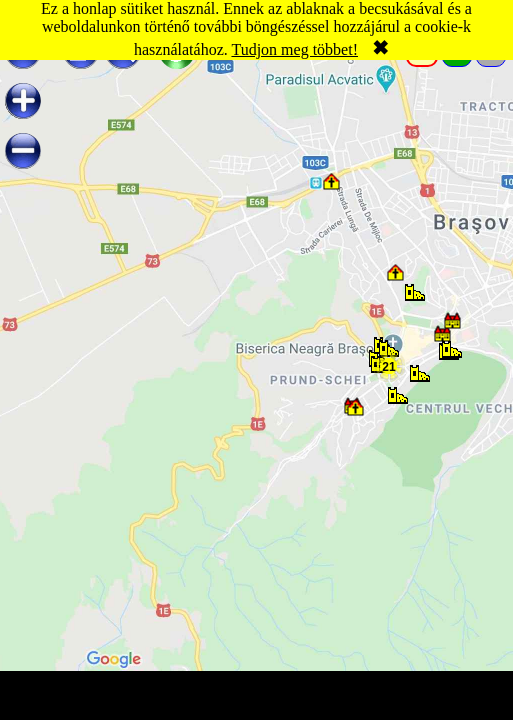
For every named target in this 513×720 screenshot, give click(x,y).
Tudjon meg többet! (294, 49)
